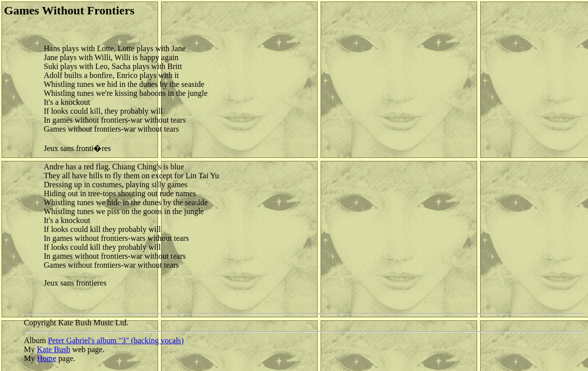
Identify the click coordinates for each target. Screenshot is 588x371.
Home (46, 358)
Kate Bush (53, 349)
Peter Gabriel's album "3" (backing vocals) (116, 340)
